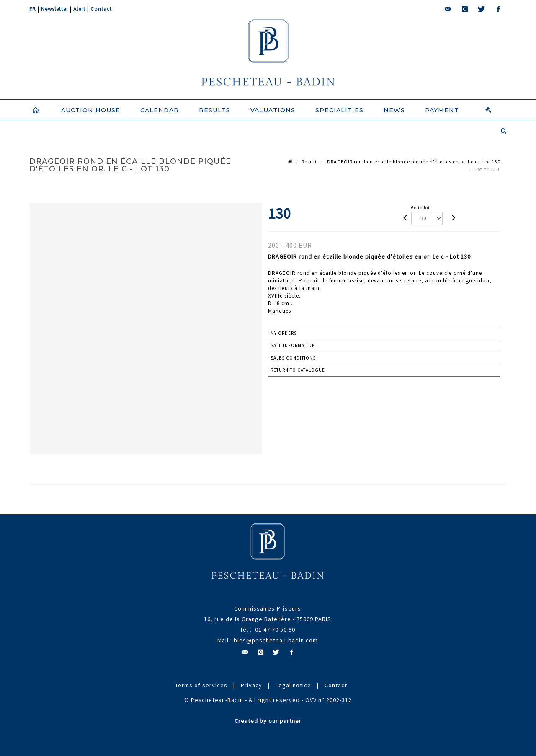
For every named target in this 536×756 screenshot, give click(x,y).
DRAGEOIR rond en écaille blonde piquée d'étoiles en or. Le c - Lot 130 (413, 162)
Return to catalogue (298, 370)
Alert (79, 9)
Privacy (251, 685)
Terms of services (201, 685)
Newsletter (55, 9)
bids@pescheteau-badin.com (276, 640)
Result (309, 162)
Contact (101, 9)
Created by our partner (268, 721)
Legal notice (293, 685)
